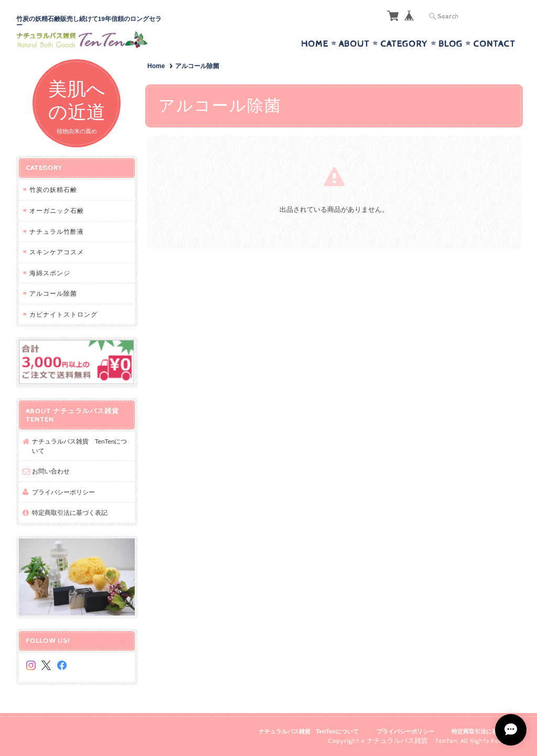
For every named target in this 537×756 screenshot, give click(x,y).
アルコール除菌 (53, 293)
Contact (494, 44)
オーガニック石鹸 (57, 210)
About (354, 44)
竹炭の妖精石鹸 (53, 190)
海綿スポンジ (50, 273)
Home (315, 44)
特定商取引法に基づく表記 (70, 512)
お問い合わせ (51, 471)
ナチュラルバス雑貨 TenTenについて (80, 446)
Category (404, 44)
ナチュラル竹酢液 (57, 231)
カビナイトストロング (63, 314)
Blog (450, 44)
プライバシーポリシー (63, 492)
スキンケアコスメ (57, 252)
